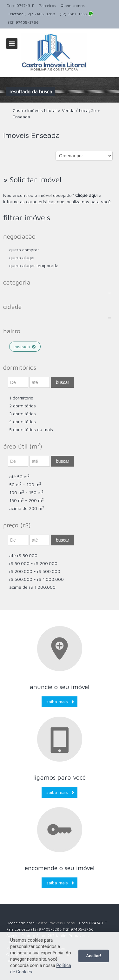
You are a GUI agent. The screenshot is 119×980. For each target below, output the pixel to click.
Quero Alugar (22, 258)
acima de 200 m (27, 508)
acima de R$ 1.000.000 (32, 587)
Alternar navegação (12, 44)
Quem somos (73, 6)
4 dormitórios (23, 421)
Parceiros (47, 6)
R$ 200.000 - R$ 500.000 (35, 571)
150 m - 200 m (26, 500)
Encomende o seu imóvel (60, 868)
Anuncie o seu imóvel (60, 687)
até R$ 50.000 (23, 555)
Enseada (25, 347)
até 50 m (19, 477)
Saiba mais (57, 702)
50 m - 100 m (25, 484)
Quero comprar (24, 250)
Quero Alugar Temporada (34, 265)
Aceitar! (94, 956)
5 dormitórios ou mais (31, 429)
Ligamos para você (60, 777)
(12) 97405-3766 (23, 22)
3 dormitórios (23, 414)
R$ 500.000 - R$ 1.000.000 (36, 579)
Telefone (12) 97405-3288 (32, 14)
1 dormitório (21, 398)
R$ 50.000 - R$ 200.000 (33, 563)
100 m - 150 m (26, 492)
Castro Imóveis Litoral (55, 923)
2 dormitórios (23, 406)
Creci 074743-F (20, 6)
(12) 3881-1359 (76, 14)
